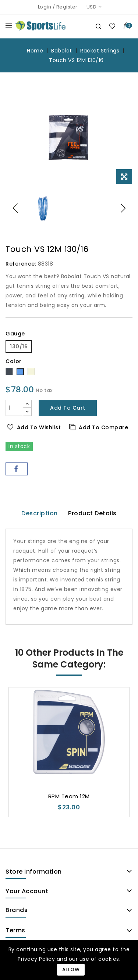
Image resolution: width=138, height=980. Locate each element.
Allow (71, 969)
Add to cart (68, 408)
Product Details (92, 513)
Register (67, 7)
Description (40, 513)
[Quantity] (14, 408)
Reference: (21, 264)
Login (45, 7)
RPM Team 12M (69, 796)
